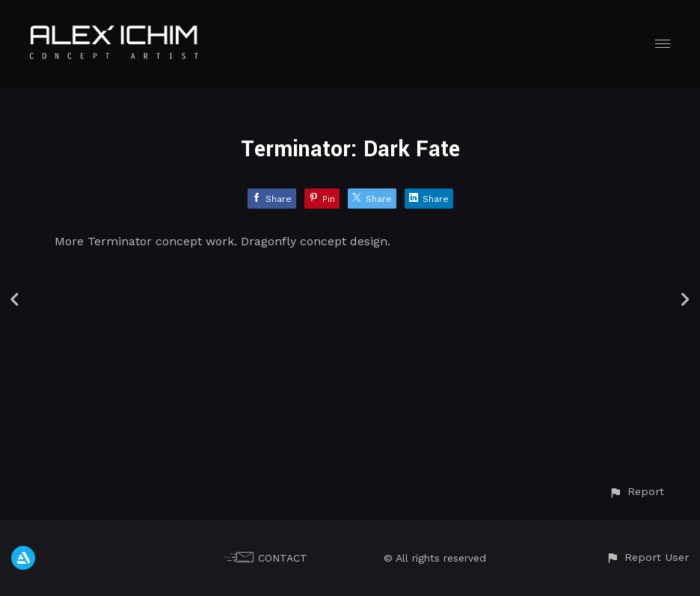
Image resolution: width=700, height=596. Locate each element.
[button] (636, 492)
